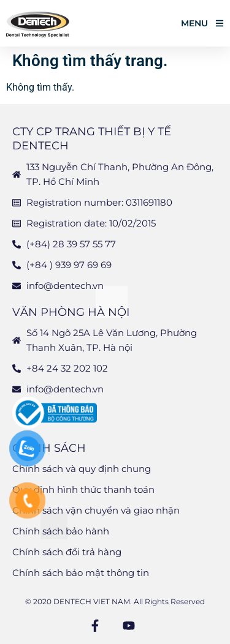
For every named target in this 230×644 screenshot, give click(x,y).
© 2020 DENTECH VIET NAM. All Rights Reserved (115, 601)
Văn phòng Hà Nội (71, 312)
